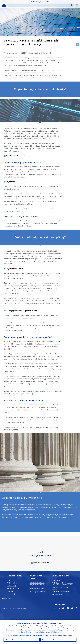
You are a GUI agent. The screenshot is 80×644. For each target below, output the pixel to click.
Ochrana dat (56, 580)
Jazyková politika (57, 594)
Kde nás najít (11, 594)
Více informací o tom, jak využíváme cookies (59, 635)
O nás (9, 580)
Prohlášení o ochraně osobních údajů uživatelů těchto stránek (62, 584)
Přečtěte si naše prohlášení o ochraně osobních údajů (26, 635)
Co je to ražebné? (13, 182)
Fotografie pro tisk (13, 588)
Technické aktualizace (37, 589)
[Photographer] (79, 34)
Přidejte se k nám (13, 583)
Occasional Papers (18, 394)
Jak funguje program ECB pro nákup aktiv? (22, 311)
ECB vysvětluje (12, 586)
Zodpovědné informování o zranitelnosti (38, 592)
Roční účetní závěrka (41, 563)
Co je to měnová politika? (16, 269)
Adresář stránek (7, 599)
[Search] (39, 5)
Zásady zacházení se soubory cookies (62, 588)
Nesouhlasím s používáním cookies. (60, 640)
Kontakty (10, 591)
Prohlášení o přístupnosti (60, 592)
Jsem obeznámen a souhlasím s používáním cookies (23, 640)
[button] (77, 2)
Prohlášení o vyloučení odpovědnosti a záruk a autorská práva (37, 584)
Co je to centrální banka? (16, 156)
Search (72, 5)
